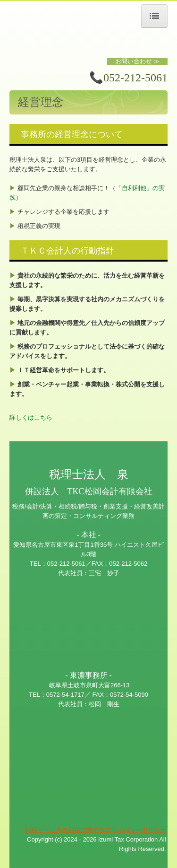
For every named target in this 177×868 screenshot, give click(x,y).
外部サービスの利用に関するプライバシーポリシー (96, 830)
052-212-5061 (135, 78)
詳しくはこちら (31, 417)
